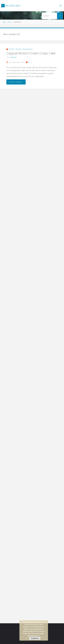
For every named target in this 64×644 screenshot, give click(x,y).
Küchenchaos (28, 49)
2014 (9, 22)
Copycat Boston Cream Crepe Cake (31, 53)
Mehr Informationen (34, 636)
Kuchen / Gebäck (15, 49)
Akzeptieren (35, 638)
